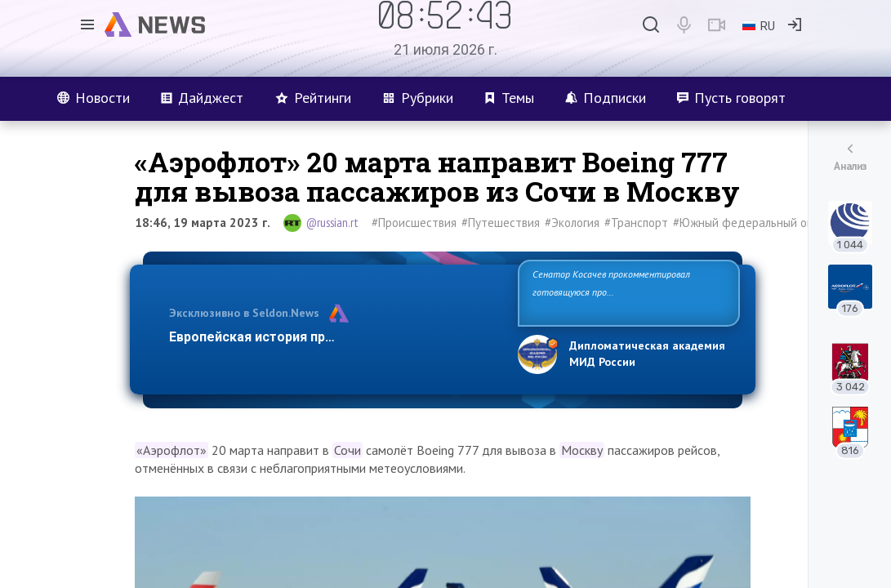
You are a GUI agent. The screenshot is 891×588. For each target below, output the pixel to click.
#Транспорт (636, 223)
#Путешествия (501, 223)
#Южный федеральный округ (751, 223)
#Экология (572, 223)
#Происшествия (414, 223)
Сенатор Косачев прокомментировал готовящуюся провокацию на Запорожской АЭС (622, 292)
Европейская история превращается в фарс (310, 337)
